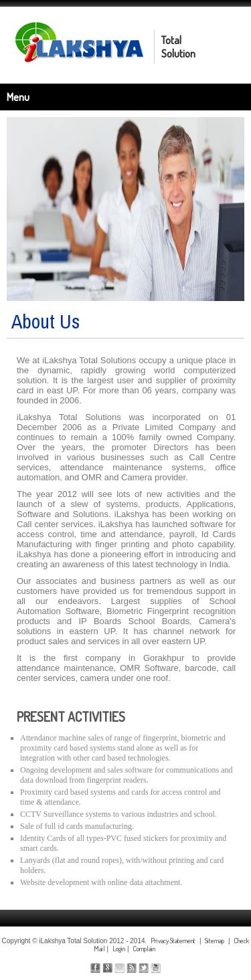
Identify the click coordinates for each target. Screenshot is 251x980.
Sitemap (215, 941)
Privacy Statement (173, 941)
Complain (144, 949)
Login (119, 949)
